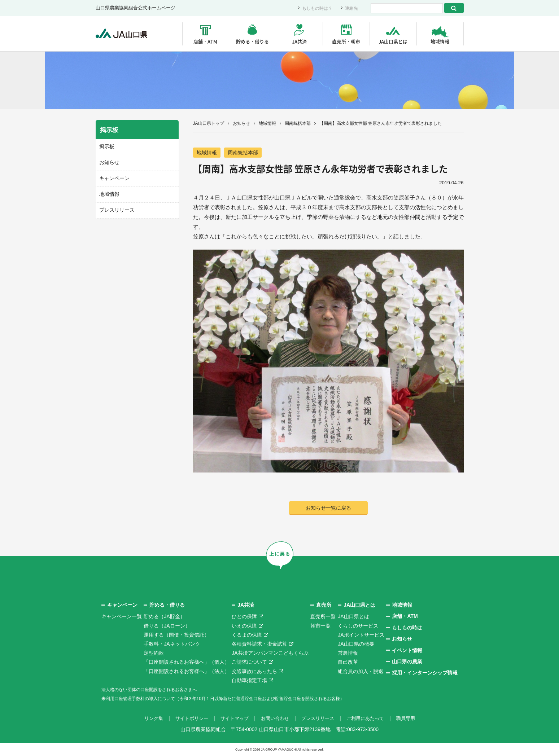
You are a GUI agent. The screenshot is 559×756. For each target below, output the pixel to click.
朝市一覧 (320, 626)
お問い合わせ (275, 719)
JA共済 (299, 41)
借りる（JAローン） (167, 626)
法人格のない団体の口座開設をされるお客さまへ (157, 690)
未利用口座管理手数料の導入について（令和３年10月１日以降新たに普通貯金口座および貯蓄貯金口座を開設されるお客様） (243, 699)
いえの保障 (244, 626)
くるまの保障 (247, 636)
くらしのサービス (358, 626)
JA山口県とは (393, 41)
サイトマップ (232, 719)
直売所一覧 (323, 617)
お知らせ (241, 123)
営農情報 (348, 654)
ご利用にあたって (370, 719)
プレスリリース (116, 209)
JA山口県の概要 (356, 645)
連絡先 (351, 8)
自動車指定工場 (249, 681)
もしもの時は (407, 628)
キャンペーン (113, 178)
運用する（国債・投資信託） (176, 636)
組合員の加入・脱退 (361, 672)
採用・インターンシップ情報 (425, 673)
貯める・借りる (252, 41)
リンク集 (147, 719)
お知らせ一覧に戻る (328, 508)
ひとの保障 (244, 617)
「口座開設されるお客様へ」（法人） (187, 672)
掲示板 (106, 147)
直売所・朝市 (346, 41)
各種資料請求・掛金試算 (259, 645)
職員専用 (412, 719)
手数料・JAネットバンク (172, 645)
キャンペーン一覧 (122, 617)
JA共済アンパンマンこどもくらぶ (270, 654)
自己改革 (348, 663)
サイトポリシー (187, 719)
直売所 (324, 606)
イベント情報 (407, 651)
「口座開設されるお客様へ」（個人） (187, 663)
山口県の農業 (407, 662)
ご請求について (249, 663)
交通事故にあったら (254, 672)
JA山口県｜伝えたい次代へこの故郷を (124, 34)
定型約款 (154, 654)
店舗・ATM (205, 41)
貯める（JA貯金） (164, 617)
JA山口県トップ (209, 123)
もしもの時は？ (315, 8)
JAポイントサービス (361, 636)
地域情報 (440, 41)
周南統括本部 (298, 123)
